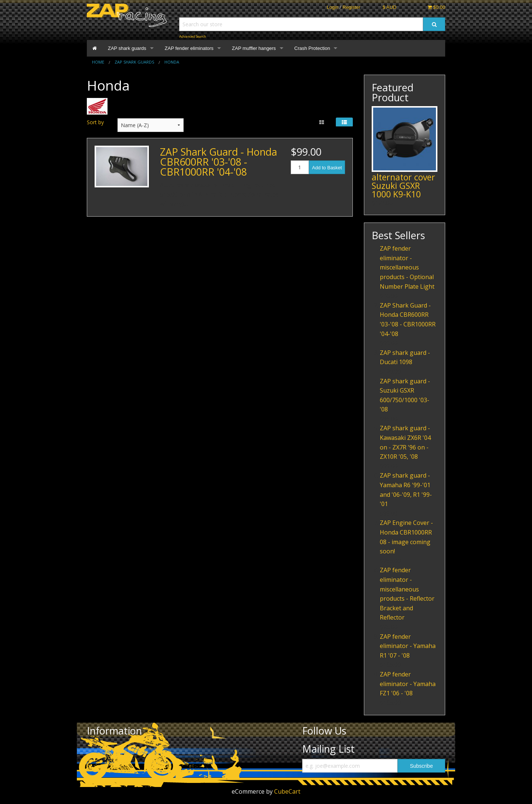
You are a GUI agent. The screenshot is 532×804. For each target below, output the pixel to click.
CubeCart (287, 791)
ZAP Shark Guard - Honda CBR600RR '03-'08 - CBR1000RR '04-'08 (219, 162)
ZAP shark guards (127, 48)
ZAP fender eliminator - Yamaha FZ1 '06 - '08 (408, 684)
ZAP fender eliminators (189, 48)
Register (351, 7)
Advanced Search (193, 36)
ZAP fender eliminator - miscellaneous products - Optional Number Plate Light (407, 267)
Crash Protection (312, 48)
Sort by (95, 122)
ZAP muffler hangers (254, 48)
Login (332, 7)
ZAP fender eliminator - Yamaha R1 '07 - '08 (408, 646)
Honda (172, 62)
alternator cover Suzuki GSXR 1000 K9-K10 (403, 186)
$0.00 (436, 7)
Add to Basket (327, 168)
